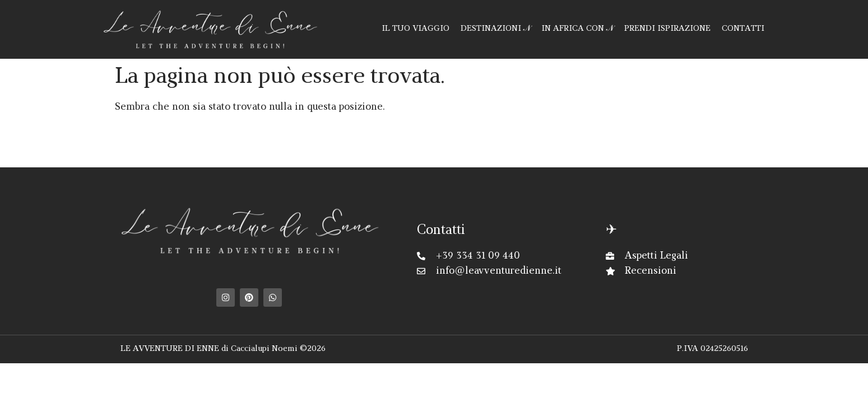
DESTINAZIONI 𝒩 (495, 29)
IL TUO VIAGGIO (416, 29)
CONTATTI (743, 29)
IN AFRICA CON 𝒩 (577, 29)
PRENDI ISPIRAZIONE (667, 29)
